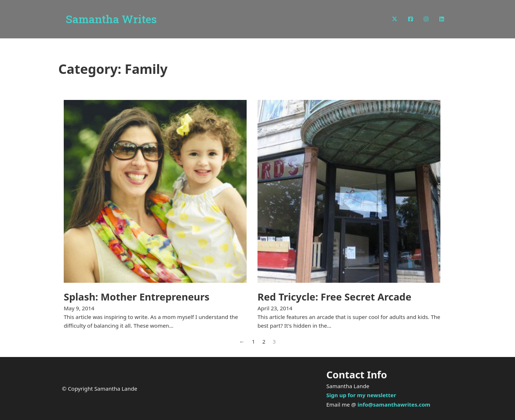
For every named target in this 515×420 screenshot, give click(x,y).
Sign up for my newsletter (361, 395)
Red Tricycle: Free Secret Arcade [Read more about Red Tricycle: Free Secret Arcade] (334, 297)
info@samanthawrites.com (394, 404)
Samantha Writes (111, 19)
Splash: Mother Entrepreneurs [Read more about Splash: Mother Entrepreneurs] (137, 297)
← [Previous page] (242, 341)
